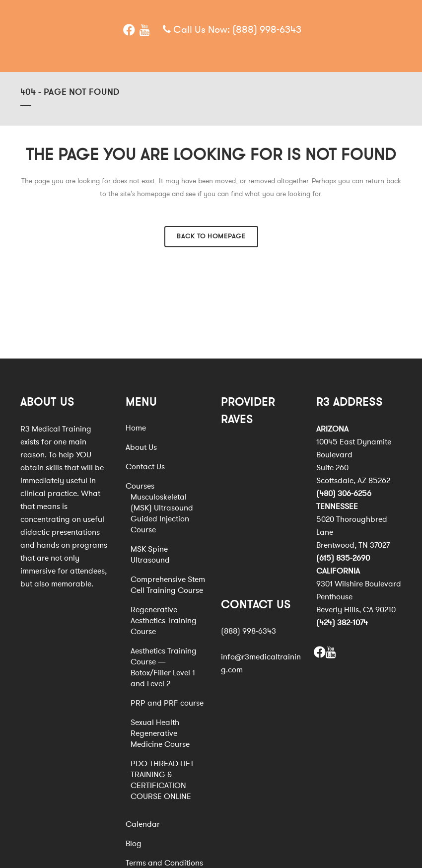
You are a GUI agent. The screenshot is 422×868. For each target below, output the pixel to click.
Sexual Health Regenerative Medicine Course (160, 733)
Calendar (143, 824)
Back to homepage (211, 236)
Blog (134, 844)
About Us (141, 447)
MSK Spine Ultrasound (150, 555)
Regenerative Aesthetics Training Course (164, 621)
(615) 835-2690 (343, 558)
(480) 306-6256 (344, 494)
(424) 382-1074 (342, 623)
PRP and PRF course (167, 703)
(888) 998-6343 (267, 30)
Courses (140, 486)
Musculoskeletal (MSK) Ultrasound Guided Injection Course (162, 513)
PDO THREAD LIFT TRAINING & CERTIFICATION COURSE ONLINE (162, 780)
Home (136, 428)
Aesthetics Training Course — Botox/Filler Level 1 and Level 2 (164, 667)
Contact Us (145, 467)
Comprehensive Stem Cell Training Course (168, 585)
